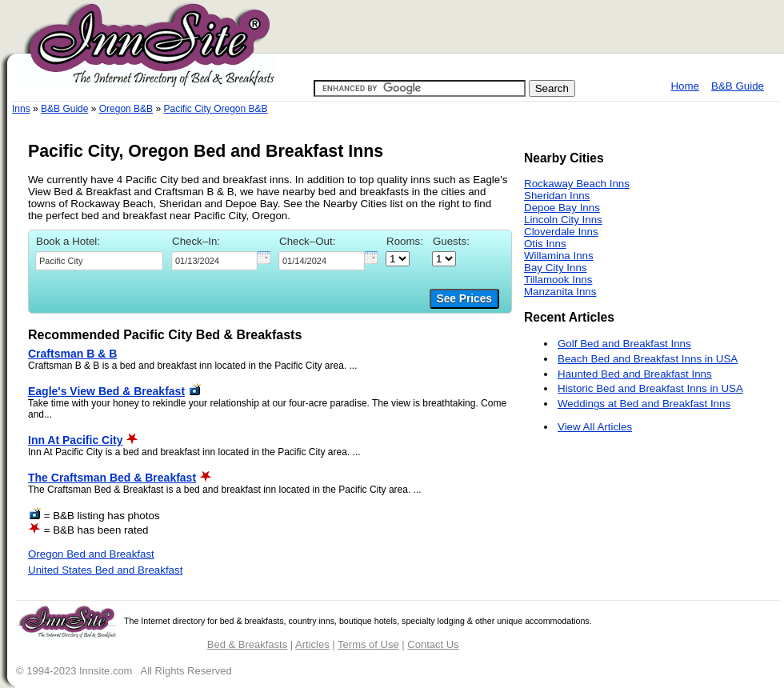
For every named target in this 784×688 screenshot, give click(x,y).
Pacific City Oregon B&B (215, 109)
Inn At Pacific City (76, 440)
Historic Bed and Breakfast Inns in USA (650, 388)
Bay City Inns (556, 268)
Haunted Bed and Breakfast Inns (635, 374)
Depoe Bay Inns (562, 208)
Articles (312, 644)
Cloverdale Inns (561, 232)
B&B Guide (738, 86)
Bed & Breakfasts (247, 644)
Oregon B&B (126, 109)
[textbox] (99, 261)
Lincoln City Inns (563, 220)
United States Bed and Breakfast (105, 570)
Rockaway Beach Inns (577, 184)
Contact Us (433, 644)
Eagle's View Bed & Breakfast (106, 391)
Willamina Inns (559, 256)
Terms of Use (368, 644)
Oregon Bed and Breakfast (91, 554)
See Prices (464, 299)
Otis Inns (545, 244)
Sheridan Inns (557, 196)
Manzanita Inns (560, 292)
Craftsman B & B (72, 354)
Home (685, 86)
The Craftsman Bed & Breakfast (112, 478)
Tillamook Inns (558, 280)
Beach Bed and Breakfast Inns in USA (648, 359)
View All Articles (595, 427)
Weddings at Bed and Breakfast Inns (644, 404)
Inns (21, 109)
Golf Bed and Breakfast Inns (624, 344)
